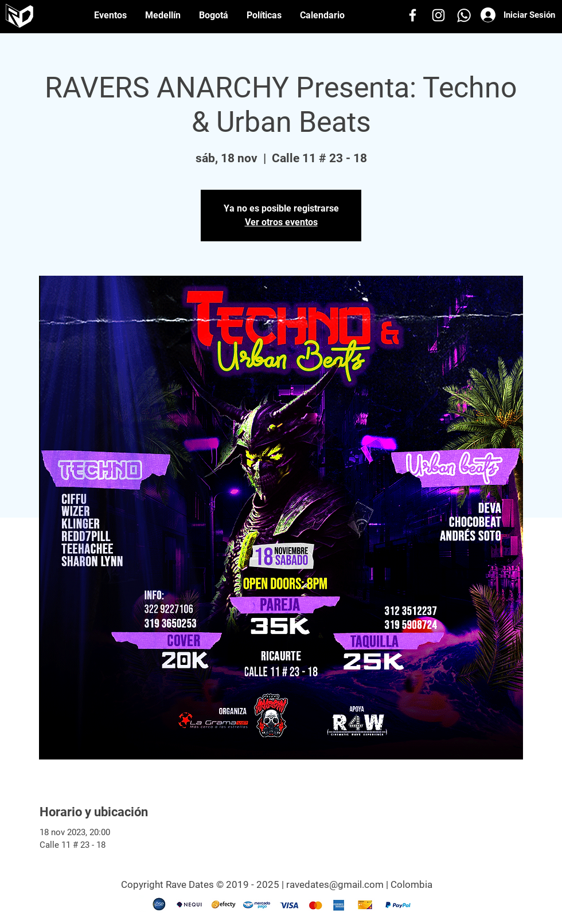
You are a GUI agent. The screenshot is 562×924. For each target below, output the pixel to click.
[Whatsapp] (464, 15)
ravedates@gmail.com (335, 884)
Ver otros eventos (281, 222)
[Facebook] (413, 15)
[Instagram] (438, 15)
